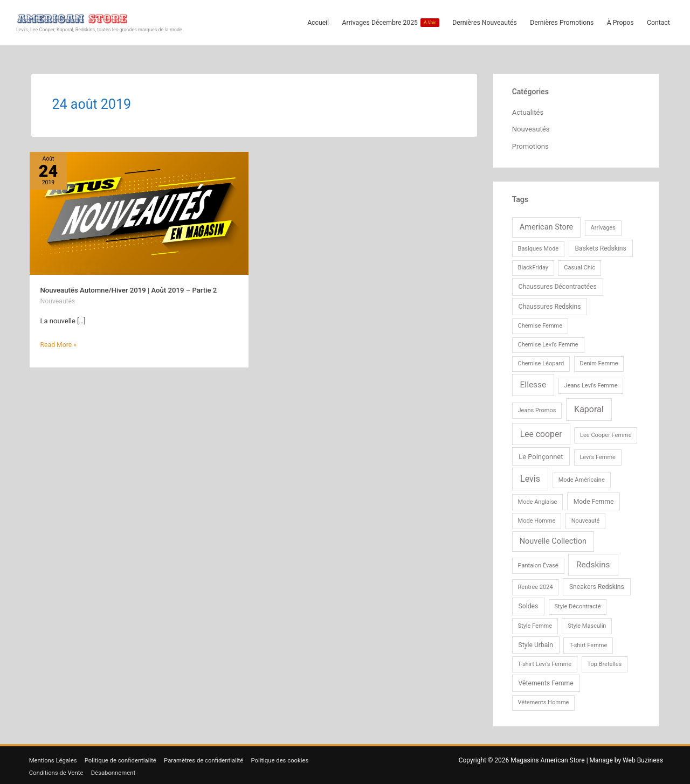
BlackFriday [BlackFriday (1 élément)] (533, 266)
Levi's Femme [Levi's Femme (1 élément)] (598, 455)
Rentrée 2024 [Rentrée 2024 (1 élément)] (536, 585)
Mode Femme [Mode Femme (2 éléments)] (594, 499)
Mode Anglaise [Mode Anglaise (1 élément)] (538, 500)
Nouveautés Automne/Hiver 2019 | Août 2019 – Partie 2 (134, 288)
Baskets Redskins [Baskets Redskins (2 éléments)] (601, 246)
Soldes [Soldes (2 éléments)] (529, 604)
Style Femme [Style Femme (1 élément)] (535, 624)
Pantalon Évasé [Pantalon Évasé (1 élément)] (538, 563)
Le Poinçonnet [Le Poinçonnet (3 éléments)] (541, 455)
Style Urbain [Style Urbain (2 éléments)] (536, 643)
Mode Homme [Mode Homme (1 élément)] (537, 519)
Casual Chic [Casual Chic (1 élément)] (579, 266)
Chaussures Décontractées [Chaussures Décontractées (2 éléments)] (558, 285)
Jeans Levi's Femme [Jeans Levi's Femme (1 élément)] (591, 383)
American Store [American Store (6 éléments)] (546, 225)
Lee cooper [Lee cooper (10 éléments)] (541, 432)
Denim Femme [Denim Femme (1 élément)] (599, 361)
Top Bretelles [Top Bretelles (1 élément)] (604, 662)
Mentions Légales (53, 758)
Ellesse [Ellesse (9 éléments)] (533, 383)
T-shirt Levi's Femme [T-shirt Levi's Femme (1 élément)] (545, 662)
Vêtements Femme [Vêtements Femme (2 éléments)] (546, 681)
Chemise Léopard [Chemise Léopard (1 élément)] (541, 361)
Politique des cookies (294, 758)
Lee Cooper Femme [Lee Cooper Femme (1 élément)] (606, 433)
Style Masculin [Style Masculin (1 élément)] (587, 624)
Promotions (532, 144)
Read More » (60, 342)
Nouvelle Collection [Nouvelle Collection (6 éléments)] (553, 539)
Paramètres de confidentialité (212, 758)
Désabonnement (116, 770)
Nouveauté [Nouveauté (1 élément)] (586, 519)
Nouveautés (59, 299)
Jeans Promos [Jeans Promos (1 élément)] (537, 408)
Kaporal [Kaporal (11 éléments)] (589, 407)
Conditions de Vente (56, 770)
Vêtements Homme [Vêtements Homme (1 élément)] (544, 700)
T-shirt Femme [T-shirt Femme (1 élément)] (588, 643)
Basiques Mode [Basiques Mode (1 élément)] (539, 247)
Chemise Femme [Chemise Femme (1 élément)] (540, 324)
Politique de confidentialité (125, 758)
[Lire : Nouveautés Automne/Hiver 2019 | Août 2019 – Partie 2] (139, 211)
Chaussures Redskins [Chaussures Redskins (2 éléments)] (550, 304)
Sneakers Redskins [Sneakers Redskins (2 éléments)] (597, 585)
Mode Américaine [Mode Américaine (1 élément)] (582, 478)
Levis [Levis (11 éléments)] (530, 477)
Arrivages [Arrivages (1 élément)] (603, 226)
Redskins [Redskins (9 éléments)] (593, 563)
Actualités (529, 110)
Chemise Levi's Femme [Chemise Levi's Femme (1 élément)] (548, 342)
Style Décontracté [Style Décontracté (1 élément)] (578, 604)
